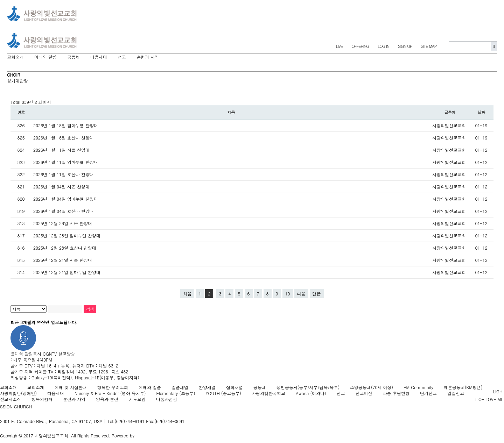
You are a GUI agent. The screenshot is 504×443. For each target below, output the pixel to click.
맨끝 (317, 294)
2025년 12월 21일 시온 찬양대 (63, 260)
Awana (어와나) (311, 393)
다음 (301, 294)
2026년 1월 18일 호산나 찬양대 (64, 138)
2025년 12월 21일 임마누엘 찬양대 (67, 272)
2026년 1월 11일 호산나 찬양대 (64, 174)
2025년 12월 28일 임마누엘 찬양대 (67, 235)
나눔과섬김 (167, 399)
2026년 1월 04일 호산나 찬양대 (64, 211)
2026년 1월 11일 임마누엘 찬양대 (66, 162)
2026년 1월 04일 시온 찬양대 (61, 187)
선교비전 (364, 393)
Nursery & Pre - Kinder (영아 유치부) (110, 393)
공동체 (260, 387)
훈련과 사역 (74, 399)
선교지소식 (10, 399)
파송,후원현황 (396, 393)
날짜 (481, 112)
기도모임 (137, 399)
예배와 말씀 (150, 387)
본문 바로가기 (0, 0)
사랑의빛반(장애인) (18, 393)
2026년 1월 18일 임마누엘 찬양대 (66, 125)
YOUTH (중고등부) (223, 393)
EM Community (418, 387)
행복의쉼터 (42, 399)
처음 (187, 294)
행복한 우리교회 (113, 387)
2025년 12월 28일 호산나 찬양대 (65, 248)
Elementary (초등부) (176, 393)
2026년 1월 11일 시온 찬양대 (61, 150)
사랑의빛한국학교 (268, 393)
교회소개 (8, 387)
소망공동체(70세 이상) (372, 387)
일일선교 (456, 393)
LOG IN (383, 46)
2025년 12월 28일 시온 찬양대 (63, 223)
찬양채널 (207, 387)
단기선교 (428, 393)
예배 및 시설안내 (71, 387)
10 (288, 294)
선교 (341, 393)
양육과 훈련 (107, 399)
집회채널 (234, 387)
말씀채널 (180, 387)
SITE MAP (429, 46)
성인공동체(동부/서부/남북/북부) (308, 387)
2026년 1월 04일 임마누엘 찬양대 (66, 199)
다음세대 (56, 393)
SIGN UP (405, 46)
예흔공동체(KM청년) (463, 387)
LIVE (339, 46)
